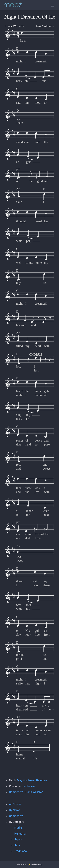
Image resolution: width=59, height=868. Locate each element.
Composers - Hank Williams (26, 792)
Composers (16, 816)
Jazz (17, 845)
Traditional (21, 851)
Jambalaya (29, 786)
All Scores (15, 804)
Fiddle (18, 828)
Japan (18, 839)
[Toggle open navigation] (52, 5)
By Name (15, 810)
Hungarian (21, 834)
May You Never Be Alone (32, 780)
